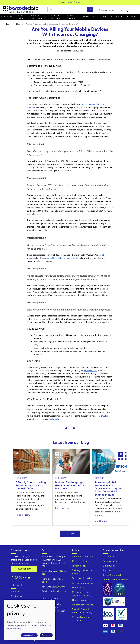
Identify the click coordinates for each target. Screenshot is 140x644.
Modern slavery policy (83, 605)
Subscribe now (24, 569)
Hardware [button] (7, 17)
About (120, 17)
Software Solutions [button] (54, 17)
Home (8, 24)
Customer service (111, 561)
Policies (107, 17)
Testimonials (109, 557)
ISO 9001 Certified (112, 575)
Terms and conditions (83, 557)
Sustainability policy (82, 578)
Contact (132, 17)
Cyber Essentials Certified (115, 580)
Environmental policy (83, 583)
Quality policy (79, 600)
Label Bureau (71, 17)
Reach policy (79, 588)
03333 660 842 (106, 10)
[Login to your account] (121, 11)
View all (70, 534)
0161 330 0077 (58, 587)
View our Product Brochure (70, 2)
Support (107, 571)
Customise (46, 635)
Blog (96, 17)
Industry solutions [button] (36, 17)
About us (15, 592)
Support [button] (85, 17)
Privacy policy (79, 566)
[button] (128, 11)
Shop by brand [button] (21, 17)
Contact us (16, 596)
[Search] (70, 9)
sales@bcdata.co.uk (58, 592)
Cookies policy (80, 561)
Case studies (109, 566)
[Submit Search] (90, 9)
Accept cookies (29, 635)
